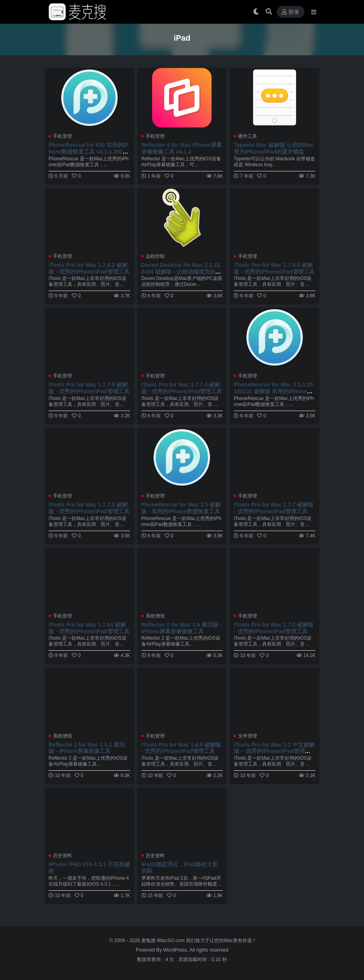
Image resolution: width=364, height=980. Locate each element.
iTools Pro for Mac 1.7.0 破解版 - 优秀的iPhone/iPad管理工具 (274, 628)
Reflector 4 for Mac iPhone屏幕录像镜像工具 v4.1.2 (182, 148)
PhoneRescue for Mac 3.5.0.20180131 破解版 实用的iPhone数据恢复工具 (273, 391)
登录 (291, 12)
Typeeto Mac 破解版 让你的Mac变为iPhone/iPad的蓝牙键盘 (274, 148)
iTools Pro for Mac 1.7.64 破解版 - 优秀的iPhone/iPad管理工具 (89, 628)
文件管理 (248, 736)
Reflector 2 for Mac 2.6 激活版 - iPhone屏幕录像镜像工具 (182, 628)
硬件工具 (248, 136)
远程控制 (155, 256)
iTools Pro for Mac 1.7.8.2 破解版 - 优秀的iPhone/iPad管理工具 (89, 268)
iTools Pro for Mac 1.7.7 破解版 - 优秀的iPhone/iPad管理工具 (274, 508)
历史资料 (62, 856)
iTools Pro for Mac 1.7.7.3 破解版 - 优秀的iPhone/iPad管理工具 (89, 508)
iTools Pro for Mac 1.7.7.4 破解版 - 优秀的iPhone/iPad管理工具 (182, 388)
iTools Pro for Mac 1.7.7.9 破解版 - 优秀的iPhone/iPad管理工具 (89, 388)
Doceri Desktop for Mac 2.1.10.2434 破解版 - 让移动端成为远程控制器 (181, 272)
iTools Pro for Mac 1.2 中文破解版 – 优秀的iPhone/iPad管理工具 (274, 751)
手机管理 (62, 136)
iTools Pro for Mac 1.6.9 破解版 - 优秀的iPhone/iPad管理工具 (181, 748)
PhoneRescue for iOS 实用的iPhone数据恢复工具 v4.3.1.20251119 (89, 152)
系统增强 (155, 616)
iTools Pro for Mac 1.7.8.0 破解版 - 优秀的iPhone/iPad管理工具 (274, 268)
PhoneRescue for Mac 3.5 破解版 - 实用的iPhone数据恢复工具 (181, 508)
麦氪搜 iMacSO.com (164, 941)
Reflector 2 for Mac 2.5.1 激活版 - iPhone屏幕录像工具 (87, 748)
